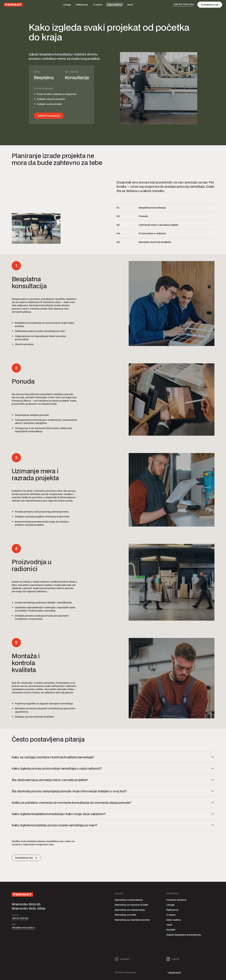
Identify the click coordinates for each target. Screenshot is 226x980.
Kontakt (171, 930)
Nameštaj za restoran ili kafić (132, 905)
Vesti (130, 5)
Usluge (67, 5)
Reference (82, 5)
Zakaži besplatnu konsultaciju (184, 935)
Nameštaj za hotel (125, 915)
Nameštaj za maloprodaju (130, 910)
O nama (98, 5)
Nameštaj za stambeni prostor (132, 920)
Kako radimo (115, 5)
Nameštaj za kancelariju (129, 900)
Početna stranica (176, 900)
